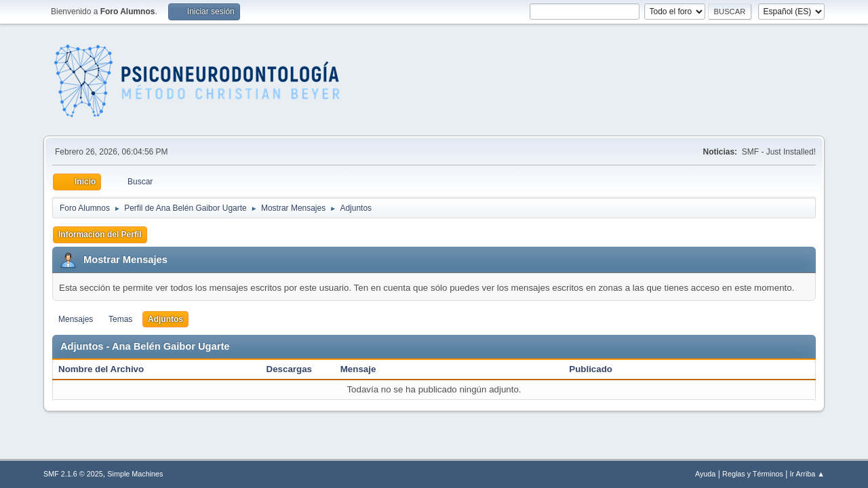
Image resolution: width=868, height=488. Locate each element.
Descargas (289, 369)
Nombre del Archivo (108, 369)
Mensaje (358, 369)
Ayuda (705, 474)
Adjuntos (165, 319)
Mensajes (76, 319)
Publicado (591, 369)
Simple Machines (135, 474)
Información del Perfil (100, 235)
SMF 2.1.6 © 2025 (73, 474)
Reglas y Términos (753, 474)
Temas (120, 319)
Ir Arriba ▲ (807, 474)
